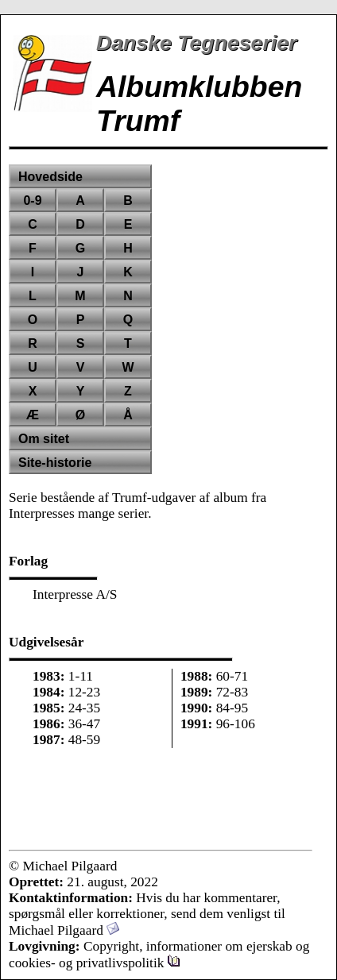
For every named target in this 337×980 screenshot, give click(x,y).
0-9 (32, 201)
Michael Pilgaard (64, 930)
